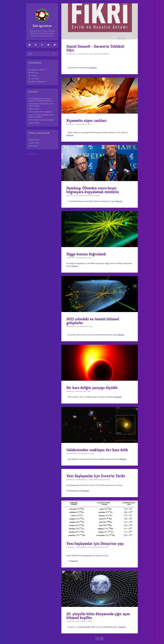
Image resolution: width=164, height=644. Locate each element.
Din (34, 76)
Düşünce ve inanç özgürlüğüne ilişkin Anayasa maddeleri (41, 116)
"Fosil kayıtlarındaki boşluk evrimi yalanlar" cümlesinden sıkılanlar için (41, 100)
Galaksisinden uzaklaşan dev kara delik (97, 450)
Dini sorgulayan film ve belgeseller (40, 112)
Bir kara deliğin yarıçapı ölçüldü (92, 388)
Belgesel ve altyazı (39, 70)
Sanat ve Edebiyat (39, 82)
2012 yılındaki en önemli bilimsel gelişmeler (93, 321)
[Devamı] (93, 68)
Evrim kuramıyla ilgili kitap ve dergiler (41, 120)
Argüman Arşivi (34, 109)
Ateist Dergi (33, 146)
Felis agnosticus (42, 18)
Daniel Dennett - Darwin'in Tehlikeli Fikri (95, 48)
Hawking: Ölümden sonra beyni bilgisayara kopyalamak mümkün (93, 190)
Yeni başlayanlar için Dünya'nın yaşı (95, 544)
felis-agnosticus (82, 54)
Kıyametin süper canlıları (87, 121)
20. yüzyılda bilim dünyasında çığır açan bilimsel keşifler (98, 616)
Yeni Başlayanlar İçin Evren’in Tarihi (96, 476)
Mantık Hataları (34, 123)
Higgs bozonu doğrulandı (86, 254)
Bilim (35, 73)
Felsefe (35, 79)
